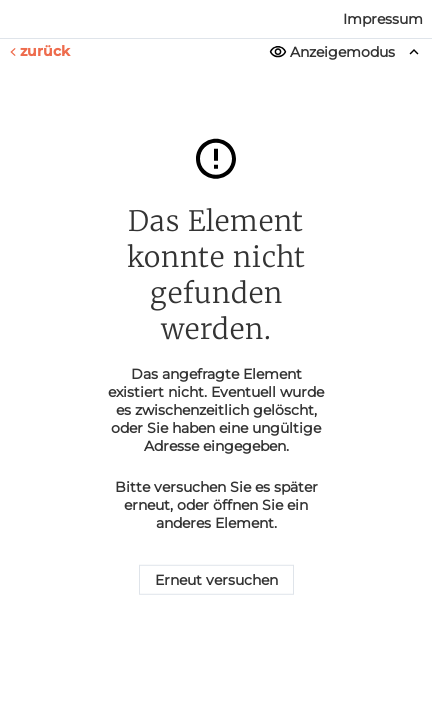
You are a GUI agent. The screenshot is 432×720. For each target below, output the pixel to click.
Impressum (383, 19)
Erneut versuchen (216, 580)
